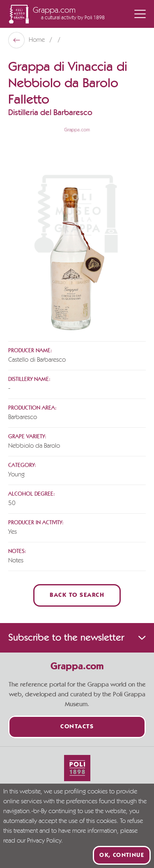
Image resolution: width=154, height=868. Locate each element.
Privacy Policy (44, 841)
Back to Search (77, 595)
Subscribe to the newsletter (77, 638)
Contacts (77, 727)
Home (38, 40)
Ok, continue (122, 855)
